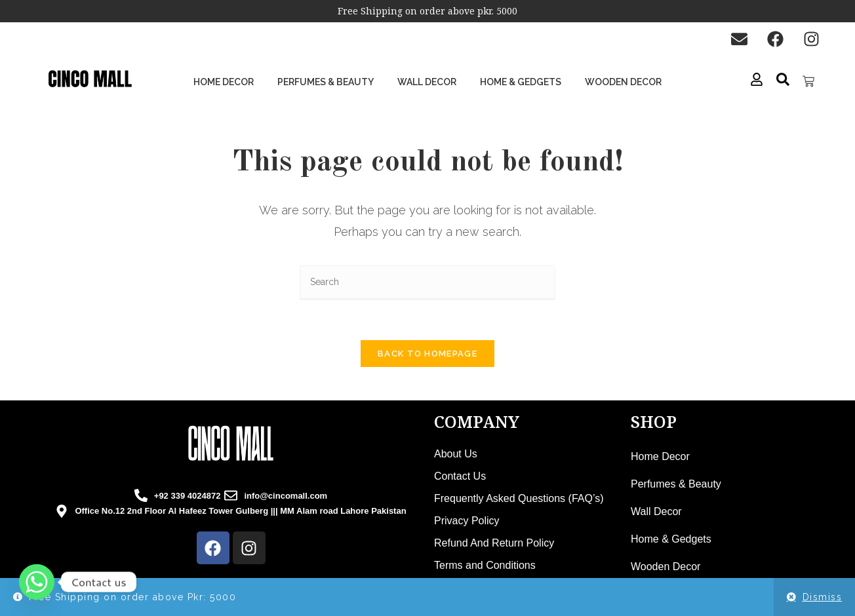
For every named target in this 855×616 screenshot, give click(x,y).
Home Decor (224, 82)
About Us (456, 454)
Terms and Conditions (485, 565)
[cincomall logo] (231, 443)
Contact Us (460, 476)
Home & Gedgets (521, 82)
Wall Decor (427, 82)
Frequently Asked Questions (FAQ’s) (519, 498)
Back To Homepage (428, 354)
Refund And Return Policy (494, 543)
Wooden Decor (623, 82)
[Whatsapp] (37, 582)
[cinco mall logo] (90, 79)
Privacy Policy (467, 521)
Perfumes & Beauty (326, 82)
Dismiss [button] (823, 597)
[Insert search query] (428, 283)
